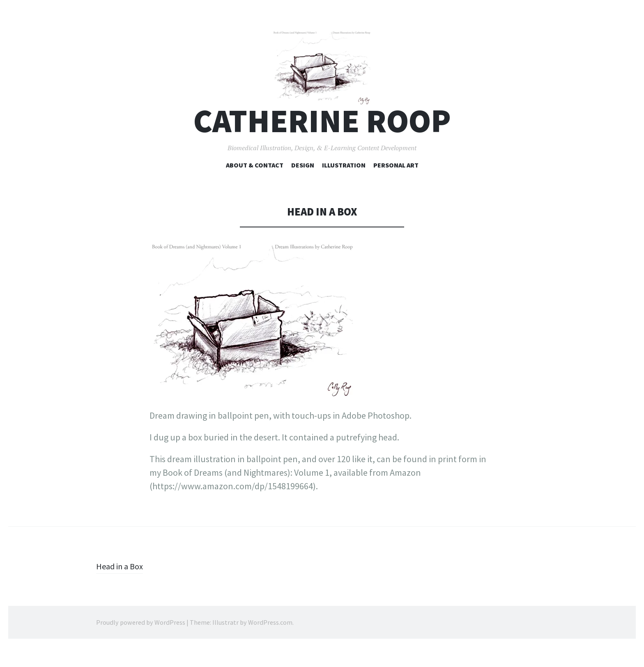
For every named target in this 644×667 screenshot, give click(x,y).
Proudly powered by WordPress (141, 642)
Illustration (344, 185)
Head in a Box (122, 586)
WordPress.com (270, 642)
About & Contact (255, 185)
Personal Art (396, 185)
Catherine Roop (322, 141)
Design (303, 185)
